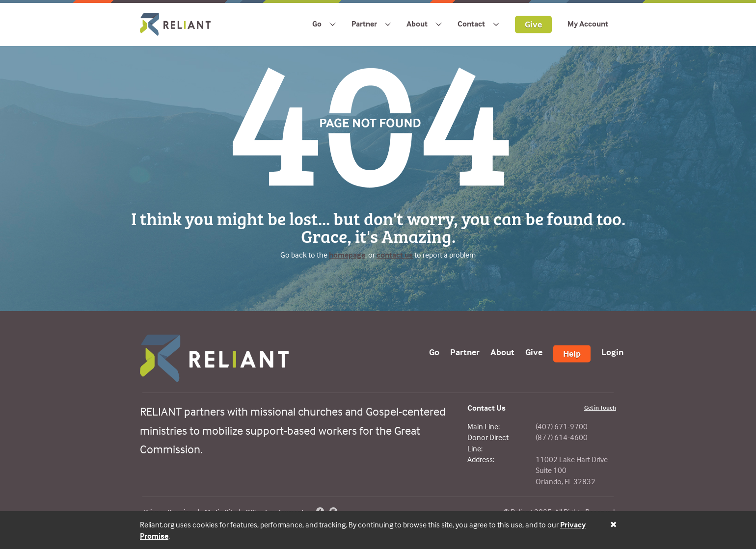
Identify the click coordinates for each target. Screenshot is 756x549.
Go (317, 24)
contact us (395, 255)
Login (612, 352)
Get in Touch (600, 407)
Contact (471, 24)
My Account (588, 24)
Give (533, 24)
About (417, 24)
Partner (364, 24)
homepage (347, 255)
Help (572, 353)
